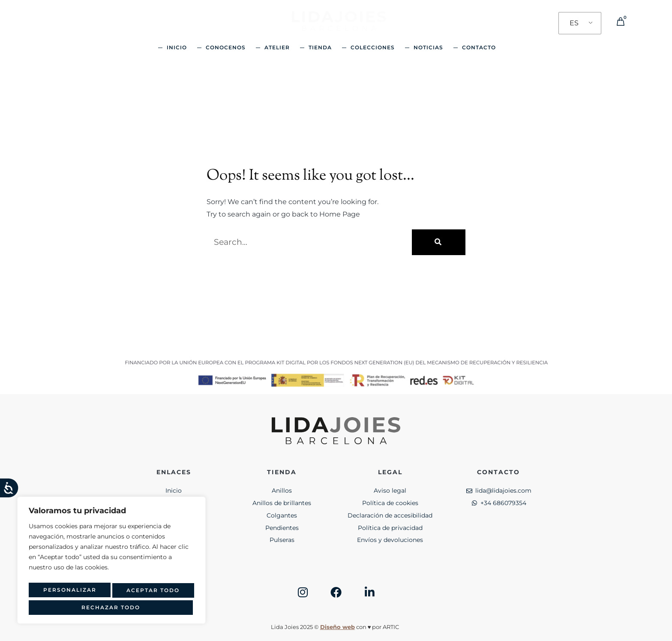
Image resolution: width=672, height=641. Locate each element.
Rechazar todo (150, 593)
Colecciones (373, 47)
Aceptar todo (111, 607)
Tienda (320, 47)
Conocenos (226, 47)
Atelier (277, 47)
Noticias (428, 47)
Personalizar (67, 593)
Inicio (177, 47)
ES (574, 23)
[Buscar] (439, 242)
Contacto (479, 47)
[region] (111, 563)
